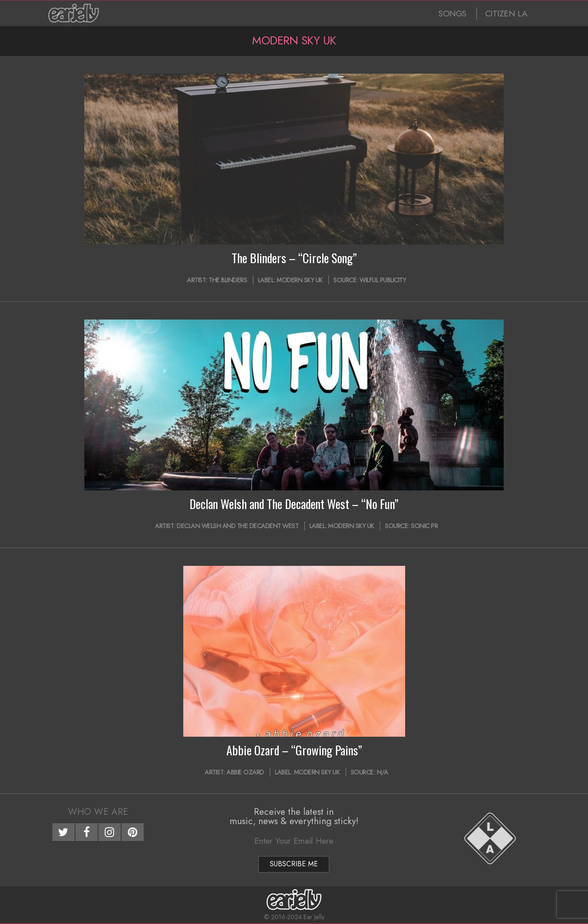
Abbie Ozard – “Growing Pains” (294, 750)
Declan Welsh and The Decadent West (237, 526)
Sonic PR (424, 526)
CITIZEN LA (506, 14)
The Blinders (228, 280)
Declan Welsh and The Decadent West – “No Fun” (294, 504)
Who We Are (98, 812)
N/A (383, 772)
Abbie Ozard (245, 772)
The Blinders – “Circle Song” (294, 258)
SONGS (452, 14)
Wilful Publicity (383, 280)
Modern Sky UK (300, 280)
